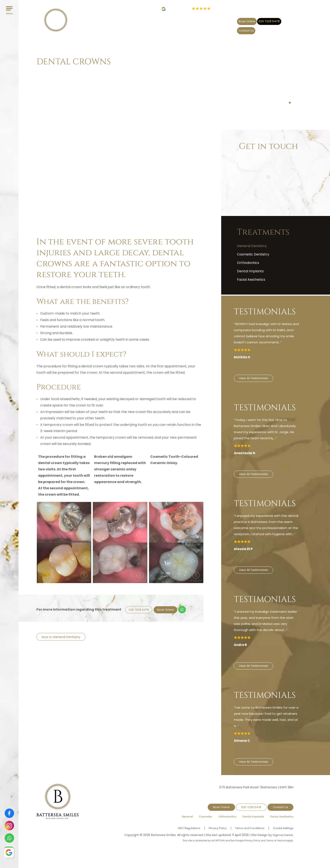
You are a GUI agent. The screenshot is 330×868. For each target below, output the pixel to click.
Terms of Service (276, 834)
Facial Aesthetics (277, 29)
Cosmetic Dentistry (253, 254)
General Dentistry (68, 637)
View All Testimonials (255, 379)
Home (41, 72)
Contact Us (279, 19)
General (168, 29)
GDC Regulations (180, 822)
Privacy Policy (211, 822)
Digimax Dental (282, 829)
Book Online (214, 19)
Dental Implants (247, 29)
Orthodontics (216, 29)
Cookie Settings (282, 822)
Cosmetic (190, 29)
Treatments (57, 72)
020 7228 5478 (247, 19)
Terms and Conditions (246, 822)
